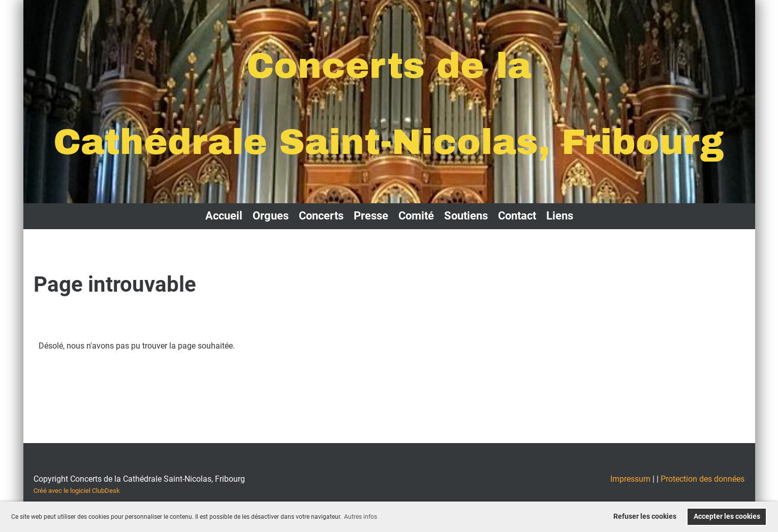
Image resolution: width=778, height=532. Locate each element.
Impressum (630, 479)
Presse (371, 216)
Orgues (271, 216)
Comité (416, 216)
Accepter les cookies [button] (727, 517)
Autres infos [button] (361, 517)
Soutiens (466, 216)
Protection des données (703, 479)
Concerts (321, 216)
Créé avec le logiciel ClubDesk (77, 491)
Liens (560, 216)
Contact (517, 216)
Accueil (224, 216)
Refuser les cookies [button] (645, 517)
